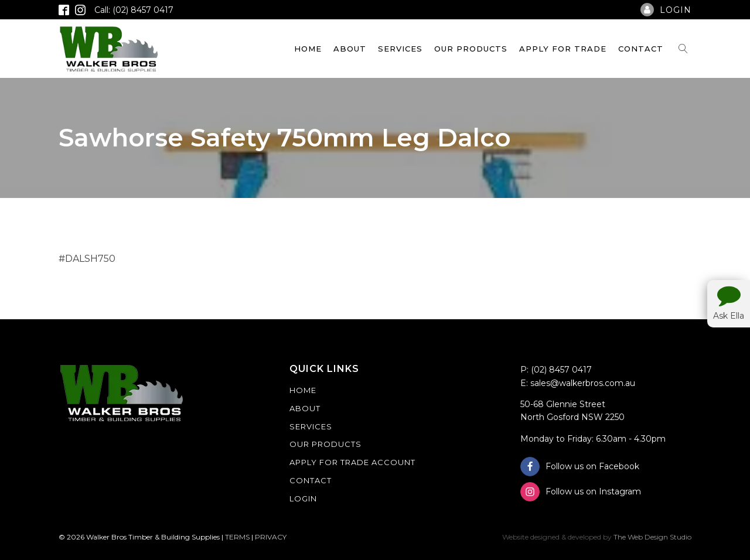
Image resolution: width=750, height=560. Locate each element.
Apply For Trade (563, 49)
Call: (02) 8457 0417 (134, 10)
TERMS (237, 537)
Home (308, 49)
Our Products (471, 49)
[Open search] (683, 49)
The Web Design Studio (652, 537)
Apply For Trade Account (352, 462)
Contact (641, 49)
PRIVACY (271, 537)
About (350, 49)
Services (400, 49)
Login (303, 498)
